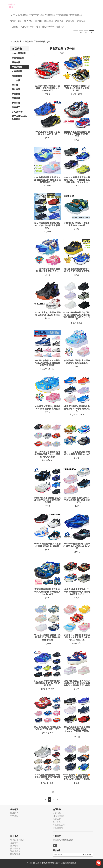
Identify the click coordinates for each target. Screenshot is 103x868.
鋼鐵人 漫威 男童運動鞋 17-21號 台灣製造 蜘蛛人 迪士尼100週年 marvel (77, 592)
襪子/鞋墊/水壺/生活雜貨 (50, 27)
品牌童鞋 (50, 15)
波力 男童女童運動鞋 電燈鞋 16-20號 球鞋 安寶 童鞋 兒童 (47, 407)
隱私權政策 (15, 848)
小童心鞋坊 (16, 42)
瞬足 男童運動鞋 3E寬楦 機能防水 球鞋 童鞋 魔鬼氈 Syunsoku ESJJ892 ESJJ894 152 (77, 730)
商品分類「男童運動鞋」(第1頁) (39, 42)
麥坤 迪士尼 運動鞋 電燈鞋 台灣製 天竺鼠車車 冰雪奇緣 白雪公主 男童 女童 (77, 637)
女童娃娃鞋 (16, 21)
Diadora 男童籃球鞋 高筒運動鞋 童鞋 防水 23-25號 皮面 (47, 545)
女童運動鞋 (76, 15)
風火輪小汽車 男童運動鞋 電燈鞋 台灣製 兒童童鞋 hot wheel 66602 (47, 88)
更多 (52, 792)
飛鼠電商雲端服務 (68, 863)
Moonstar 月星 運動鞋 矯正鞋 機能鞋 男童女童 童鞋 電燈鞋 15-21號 (47, 500)
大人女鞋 (29, 21)
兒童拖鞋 (60, 21)
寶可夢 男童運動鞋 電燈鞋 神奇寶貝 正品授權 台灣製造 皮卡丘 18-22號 (47, 592)
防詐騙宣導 (15, 854)
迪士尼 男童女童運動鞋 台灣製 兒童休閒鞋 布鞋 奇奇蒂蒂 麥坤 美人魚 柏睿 (47, 454)
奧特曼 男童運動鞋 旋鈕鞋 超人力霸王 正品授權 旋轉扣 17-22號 (77, 134)
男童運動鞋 (62, 15)
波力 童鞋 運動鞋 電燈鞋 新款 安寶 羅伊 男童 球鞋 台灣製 (47, 728)
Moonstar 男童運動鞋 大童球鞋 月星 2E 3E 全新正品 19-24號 (77, 546)
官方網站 (14, 816)
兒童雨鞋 (82, 21)
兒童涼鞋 (71, 21)
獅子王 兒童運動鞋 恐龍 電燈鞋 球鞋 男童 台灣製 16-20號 (77, 453)
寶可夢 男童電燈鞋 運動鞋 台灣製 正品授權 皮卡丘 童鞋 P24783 (77, 88)
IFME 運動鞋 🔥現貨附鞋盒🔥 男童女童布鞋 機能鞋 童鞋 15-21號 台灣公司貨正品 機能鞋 (77, 777)
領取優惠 (87, 855)
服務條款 (14, 846)
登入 (22, 840)
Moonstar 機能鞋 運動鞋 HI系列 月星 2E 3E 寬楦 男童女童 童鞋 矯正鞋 (47, 637)
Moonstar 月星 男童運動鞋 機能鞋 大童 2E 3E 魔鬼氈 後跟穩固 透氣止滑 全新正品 (77, 180)
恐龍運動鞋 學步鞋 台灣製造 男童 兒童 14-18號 (77, 224)
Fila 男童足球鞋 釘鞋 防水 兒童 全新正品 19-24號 (47, 133)
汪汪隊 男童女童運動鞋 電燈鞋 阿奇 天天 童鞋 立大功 (47, 270)
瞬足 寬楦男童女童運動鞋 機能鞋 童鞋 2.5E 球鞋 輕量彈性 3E (77, 409)
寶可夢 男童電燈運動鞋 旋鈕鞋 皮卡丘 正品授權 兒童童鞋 (77, 270)
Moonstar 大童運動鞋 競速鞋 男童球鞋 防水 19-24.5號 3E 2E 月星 (47, 683)
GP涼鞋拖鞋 (28, 27)
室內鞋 (39, 21)
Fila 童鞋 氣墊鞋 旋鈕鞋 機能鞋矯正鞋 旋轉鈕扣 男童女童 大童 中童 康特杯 (47, 363)
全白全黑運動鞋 (19, 15)
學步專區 (48, 21)
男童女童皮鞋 (36, 15)
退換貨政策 (15, 851)
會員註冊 (14, 840)
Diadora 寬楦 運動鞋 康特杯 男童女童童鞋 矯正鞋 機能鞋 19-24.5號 (77, 500)
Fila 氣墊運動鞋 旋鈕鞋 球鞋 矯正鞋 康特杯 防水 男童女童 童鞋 (47, 777)
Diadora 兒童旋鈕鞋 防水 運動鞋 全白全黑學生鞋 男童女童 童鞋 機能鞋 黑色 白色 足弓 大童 (77, 316)
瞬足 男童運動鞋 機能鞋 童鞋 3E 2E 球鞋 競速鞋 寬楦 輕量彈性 (47, 225)
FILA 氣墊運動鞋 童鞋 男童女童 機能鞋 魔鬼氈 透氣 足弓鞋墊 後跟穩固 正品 (47, 180)
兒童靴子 (15, 27)
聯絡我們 (14, 813)
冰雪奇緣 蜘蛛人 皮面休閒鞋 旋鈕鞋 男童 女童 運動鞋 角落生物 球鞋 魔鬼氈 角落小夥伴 (77, 683)
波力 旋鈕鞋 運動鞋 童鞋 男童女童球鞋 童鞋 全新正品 (77, 362)
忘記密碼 (14, 843)
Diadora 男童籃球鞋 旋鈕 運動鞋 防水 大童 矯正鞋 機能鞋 (47, 314)
